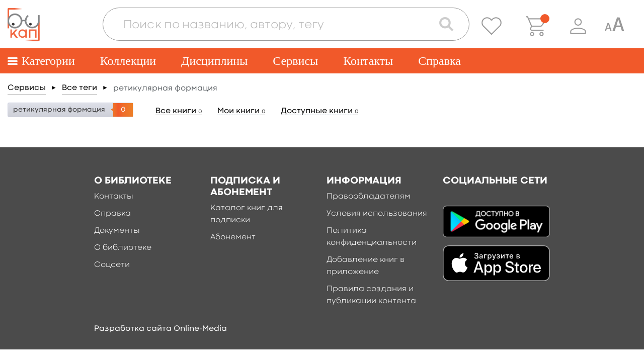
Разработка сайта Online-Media (160, 329)
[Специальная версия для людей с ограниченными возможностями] (614, 26)
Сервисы (295, 61)
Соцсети (112, 265)
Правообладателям (369, 197)
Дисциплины (214, 61)
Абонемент (233, 237)
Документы (117, 231)
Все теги (79, 88)
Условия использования (377, 214)
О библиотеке (123, 248)
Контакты (368, 61)
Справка (439, 61)
